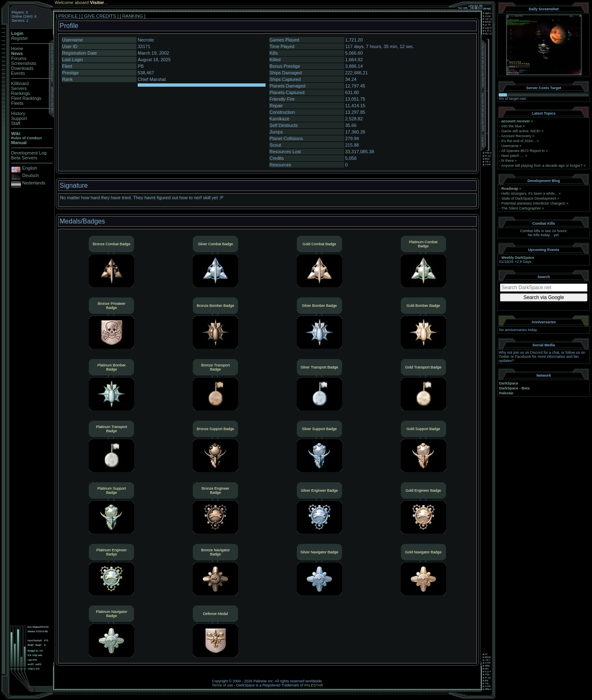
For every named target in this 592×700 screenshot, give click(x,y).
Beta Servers (24, 158)
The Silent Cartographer (521, 208)
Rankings (21, 93)
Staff (16, 123)
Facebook (523, 357)
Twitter (504, 357)
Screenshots (24, 63)
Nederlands (34, 183)
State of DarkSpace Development (529, 198)
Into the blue (512, 126)
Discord (537, 352)
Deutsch (30, 175)
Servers (19, 88)
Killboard (20, 83)
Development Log (29, 153)
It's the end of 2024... (519, 141)
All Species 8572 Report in (523, 151)
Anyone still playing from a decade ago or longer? (542, 166)
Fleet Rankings (26, 98)
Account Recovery (516, 136)
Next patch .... (513, 156)
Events (18, 73)
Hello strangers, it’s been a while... (530, 193)
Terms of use (222, 685)
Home (17, 48)
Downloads (22, 68)
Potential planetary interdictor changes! (534, 203)
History (18, 113)
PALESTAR (314, 685)
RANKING (132, 16)
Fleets (17, 103)
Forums (19, 58)
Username (510, 146)
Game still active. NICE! (522, 131)
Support (19, 118)
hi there (508, 161)
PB (141, 66)
